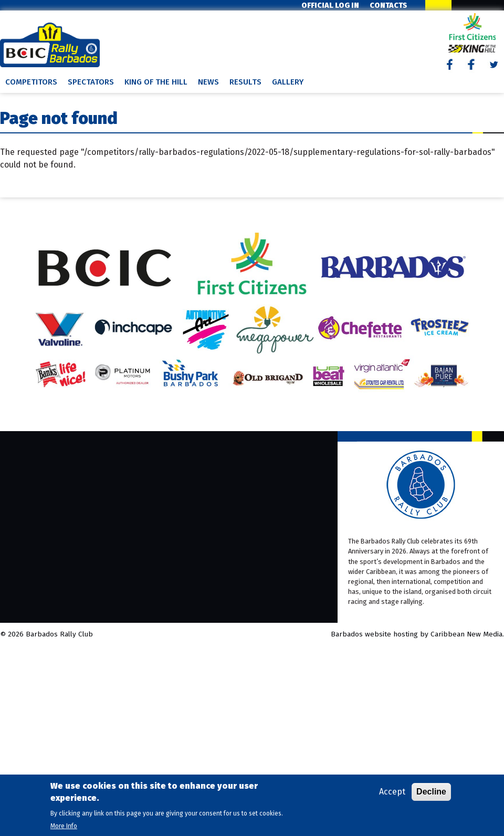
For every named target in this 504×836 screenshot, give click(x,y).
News (208, 82)
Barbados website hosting (374, 634)
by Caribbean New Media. (462, 634)
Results (245, 82)
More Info (64, 826)
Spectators (91, 82)
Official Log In (330, 6)
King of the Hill (156, 82)
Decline (431, 792)
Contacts (388, 6)
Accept (392, 792)
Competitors (31, 82)
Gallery (288, 82)
